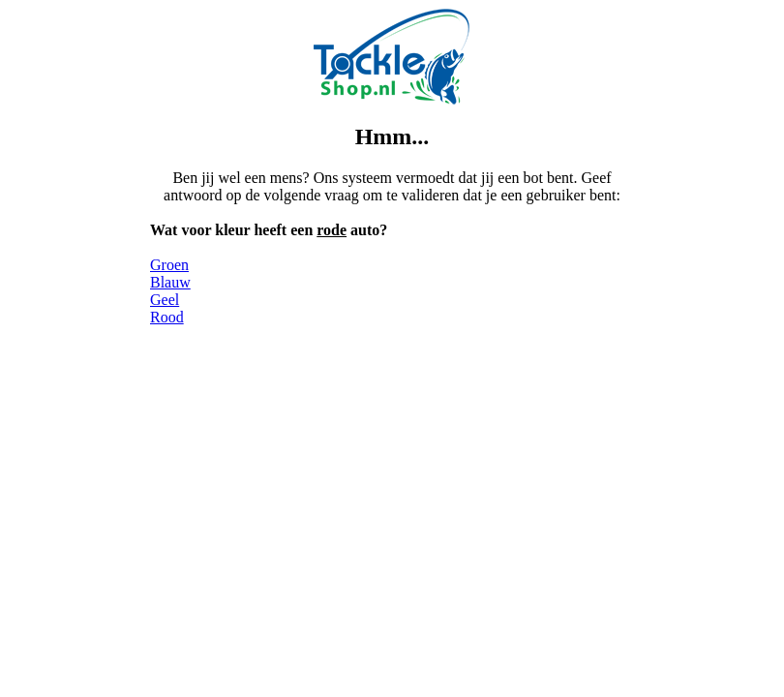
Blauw (170, 282)
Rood (167, 317)
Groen (169, 265)
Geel (165, 300)
